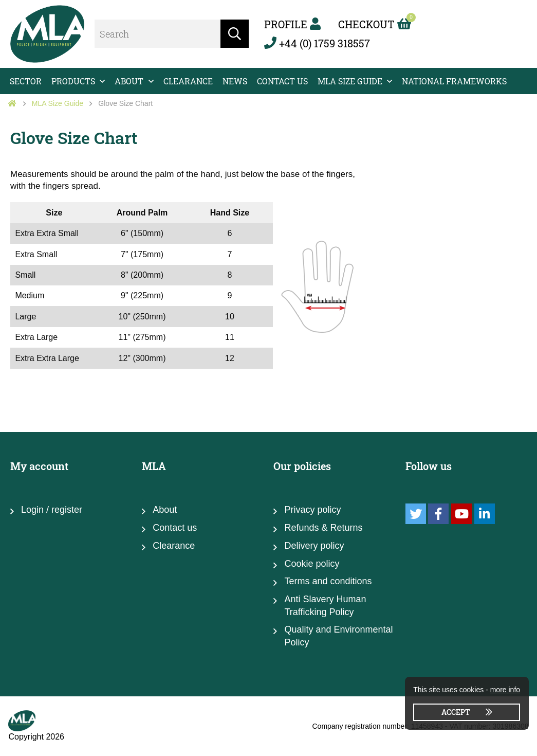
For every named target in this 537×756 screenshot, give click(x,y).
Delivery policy (314, 546)
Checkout (375, 24)
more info (505, 690)
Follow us (429, 466)
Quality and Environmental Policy (338, 636)
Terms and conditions (328, 581)
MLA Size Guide (350, 81)
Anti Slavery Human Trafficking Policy (325, 605)
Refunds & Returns (323, 528)
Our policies (302, 466)
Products (73, 81)
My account (39, 466)
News (235, 81)
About (129, 81)
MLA (154, 466)
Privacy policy (312, 510)
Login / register (52, 510)
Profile (292, 24)
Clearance (188, 81)
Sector (26, 81)
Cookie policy (312, 564)
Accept (456, 712)
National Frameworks (454, 81)
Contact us (282, 81)
